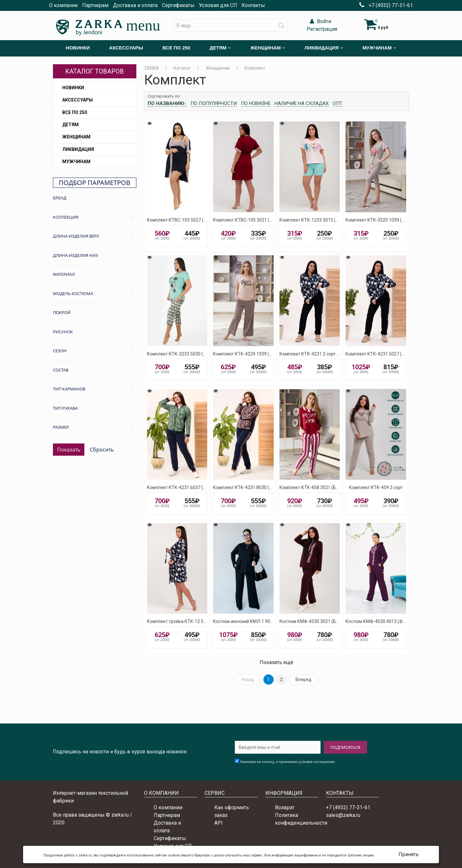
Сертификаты (178, 5)
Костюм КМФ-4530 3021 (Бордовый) (318, 621)
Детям (70, 125)
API (218, 823)
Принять (409, 854)
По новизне (256, 103)
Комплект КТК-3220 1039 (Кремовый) (385, 220)
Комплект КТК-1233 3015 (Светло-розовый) (326, 220)
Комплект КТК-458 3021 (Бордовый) (318, 487)
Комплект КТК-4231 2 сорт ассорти (316, 354)
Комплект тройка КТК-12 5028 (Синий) (188, 621)
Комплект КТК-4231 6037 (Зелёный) (185, 487)
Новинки (73, 88)
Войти (320, 21)
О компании (63, 5)
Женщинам (76, 137)
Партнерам (95, 5)
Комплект (255, 68)
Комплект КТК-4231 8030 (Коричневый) (255, 487)
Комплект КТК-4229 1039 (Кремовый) (253, 354)
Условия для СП (218, 5)
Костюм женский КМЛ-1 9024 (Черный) (254, 621)
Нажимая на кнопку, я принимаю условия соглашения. (288, 762)
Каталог (182, 68)
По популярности (214, 103)
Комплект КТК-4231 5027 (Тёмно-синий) (388, 354)
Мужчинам (76, 162)
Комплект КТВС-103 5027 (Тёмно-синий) (190, 220)
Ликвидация (78, 149)
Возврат (285, 807)
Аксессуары (77, 100)
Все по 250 (75, 112)
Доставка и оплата (135, 5)
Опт (338, 103)
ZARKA (151, 68)
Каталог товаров (94, 71)
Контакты (253, 5)
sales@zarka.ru (343, 815)
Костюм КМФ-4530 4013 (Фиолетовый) (387, 621)
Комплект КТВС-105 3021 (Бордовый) (253, 220)
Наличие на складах (302, 103)
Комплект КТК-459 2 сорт (376, 487)
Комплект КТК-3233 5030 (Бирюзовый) (188, 354)
